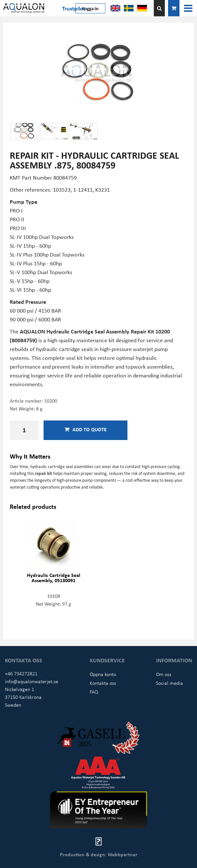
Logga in (90, 8)
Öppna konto (103, 674)
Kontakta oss (103, 683)
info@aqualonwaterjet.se (32, 681)
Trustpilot (74, 8)
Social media (170, 683)
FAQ (94, 692)
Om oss (164, 674)
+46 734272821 (21, 673)
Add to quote (85, 429)
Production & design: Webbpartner (99, 854)
